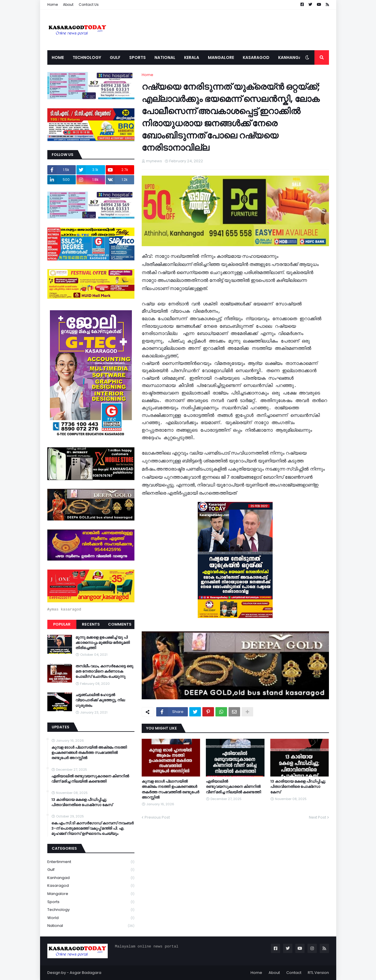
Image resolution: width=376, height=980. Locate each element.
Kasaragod (91, 886)
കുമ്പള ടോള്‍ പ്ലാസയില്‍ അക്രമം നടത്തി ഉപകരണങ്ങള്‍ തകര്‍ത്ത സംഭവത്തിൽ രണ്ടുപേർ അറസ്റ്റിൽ (170, 789)
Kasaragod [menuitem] (256, 57)
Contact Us (89, 4)
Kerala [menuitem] (192, 57)
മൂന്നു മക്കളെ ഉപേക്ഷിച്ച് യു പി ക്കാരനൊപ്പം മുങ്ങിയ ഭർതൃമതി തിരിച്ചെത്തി (103, 643)
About (68, 4)
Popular (62, 624)
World (91, 918)
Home (53, 4)
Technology (91, 910)
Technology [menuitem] (87, 57)
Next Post (317, 817)
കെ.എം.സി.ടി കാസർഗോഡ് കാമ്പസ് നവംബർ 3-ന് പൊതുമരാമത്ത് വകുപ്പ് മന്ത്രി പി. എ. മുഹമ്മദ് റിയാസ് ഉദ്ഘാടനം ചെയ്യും (92, 828)
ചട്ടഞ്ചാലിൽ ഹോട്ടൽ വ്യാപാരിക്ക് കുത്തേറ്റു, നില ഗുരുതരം (100, 700)
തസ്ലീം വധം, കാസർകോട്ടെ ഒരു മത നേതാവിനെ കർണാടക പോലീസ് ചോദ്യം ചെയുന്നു (104, 671)
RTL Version (318, 973)
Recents (91, 624)
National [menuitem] (165, 57)
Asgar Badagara (86, 973)
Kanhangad (91, 878)
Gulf (91, 870)
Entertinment (91, 862)
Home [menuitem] (58, 57)
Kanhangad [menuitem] (292, 57)
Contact (294, 973)
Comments (120, 624)
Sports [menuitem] (137, 57)
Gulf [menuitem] (115, 57)
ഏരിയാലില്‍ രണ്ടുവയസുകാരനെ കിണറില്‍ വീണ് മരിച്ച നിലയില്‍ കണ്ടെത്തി (233, 787)
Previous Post (157, 817)
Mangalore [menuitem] (221, 57)
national (91, 926)
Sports (91, 902)
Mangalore (91, 894)
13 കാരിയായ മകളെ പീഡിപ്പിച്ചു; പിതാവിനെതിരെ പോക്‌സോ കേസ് (298, 787)
